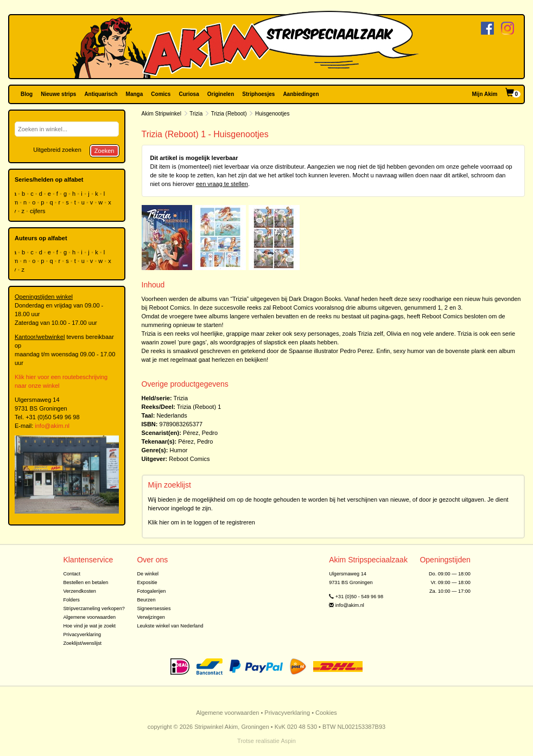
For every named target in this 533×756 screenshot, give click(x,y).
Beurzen (146, 600)
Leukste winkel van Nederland (170, 626)
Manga (135, 94)
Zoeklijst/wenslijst (82, 643)
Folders (71, 600)
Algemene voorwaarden (89, 617)
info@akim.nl (52, 426)
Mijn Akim (485, 94)
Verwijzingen (151, 617)
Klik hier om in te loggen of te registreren (202, 522)
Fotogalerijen (151, 591)
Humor (178, 450)
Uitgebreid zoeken (57, 150)
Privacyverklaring (82, 635)
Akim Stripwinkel (161, 114)
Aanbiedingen (301, 94)
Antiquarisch (101, 94)
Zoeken (104, 151)
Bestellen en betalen (85, 582)
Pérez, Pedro (200, 433)
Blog (27, 94)
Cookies (326, 713)
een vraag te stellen (222, 184)
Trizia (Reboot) (229, 114)
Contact (72, 574)
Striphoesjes (258, 94)
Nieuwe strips (58, 94)
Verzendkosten (80, 591)
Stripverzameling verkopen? (94, 608)
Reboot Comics (189, 459)
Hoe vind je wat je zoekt (89, 626)
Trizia (196, 114)
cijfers (39, 211)
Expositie (147, 582)
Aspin (288, 741)
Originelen (221, 94)
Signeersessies (154, 608)
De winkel (148, 574)
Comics (161, 94)
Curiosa (189, 94)
